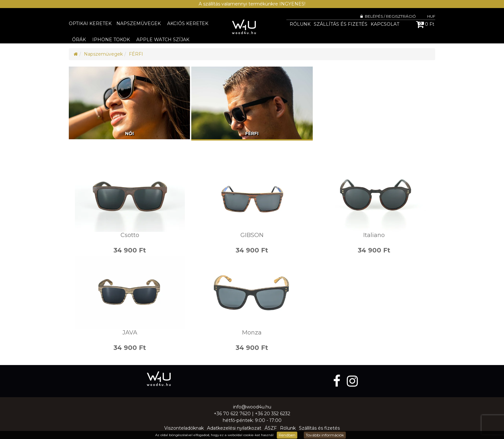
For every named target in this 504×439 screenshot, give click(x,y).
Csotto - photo (130, 195)
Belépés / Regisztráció (388, 16)
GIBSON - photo (252, 195)
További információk (325, 435)
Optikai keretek (90, 23)
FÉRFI (136, 54)
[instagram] (352, 381)
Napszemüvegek (139, 23)
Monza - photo (252, 293)
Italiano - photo (374, 195)
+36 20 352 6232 (273, 414)
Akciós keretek (188, 23)
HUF (431, 16)
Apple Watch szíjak (163, 40)
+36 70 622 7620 (232, 414)
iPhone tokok (111, 40)
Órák (79, 40)
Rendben (287, 435)
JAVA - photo (130, 293)
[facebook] (338, 381)
